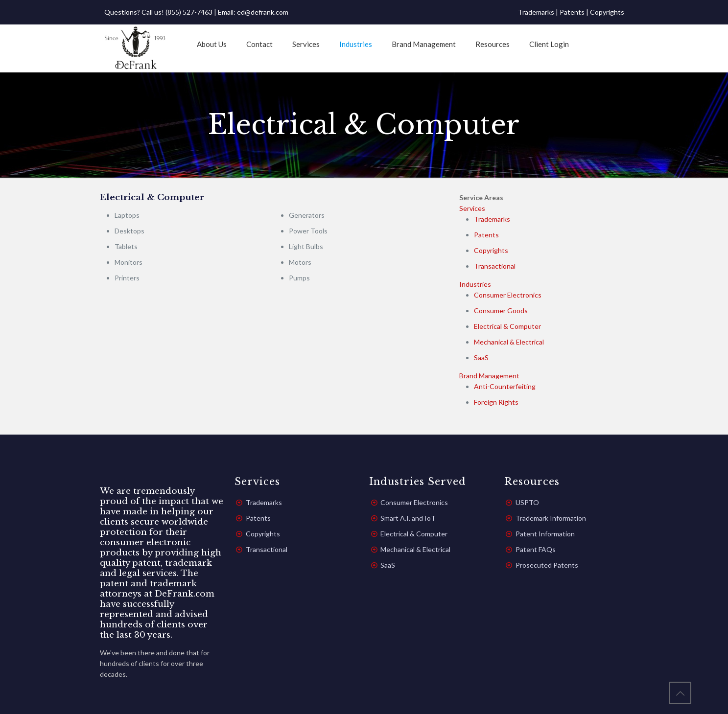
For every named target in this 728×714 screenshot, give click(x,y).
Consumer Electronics (508, 295)
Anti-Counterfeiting (505, 386)
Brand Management (489, 376)
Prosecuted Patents (547, 565)
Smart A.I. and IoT (408, 518)
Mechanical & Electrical (509, 342)
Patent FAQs (536, 549)
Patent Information (545, 534)
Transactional (495, 266)
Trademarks (536, 12)
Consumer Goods (501, 311)
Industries (475, 284)
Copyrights (607, 12)
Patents (572, 12)
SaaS (481, 357)
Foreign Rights (496, 402)
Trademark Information (551, 518)
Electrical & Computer (507, 326)
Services (472, 208)
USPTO (527, 502)
